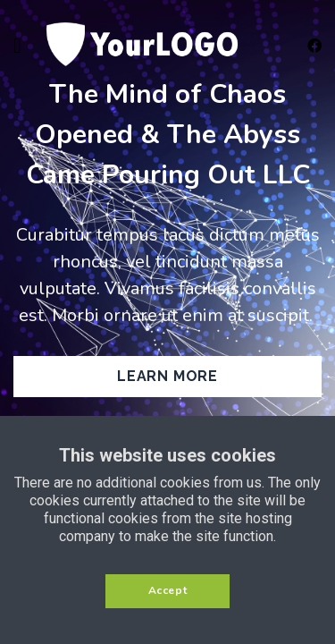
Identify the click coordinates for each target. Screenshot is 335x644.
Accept (168, 590)
